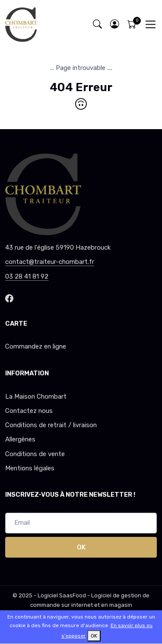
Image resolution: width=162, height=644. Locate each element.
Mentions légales (30, 468)
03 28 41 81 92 (27, 276)
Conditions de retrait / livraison (51, 425)
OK (81, 547)
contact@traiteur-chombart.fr (50, 262)
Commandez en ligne (36, 346)
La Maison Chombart (36, 397)
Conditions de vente (35, 454)
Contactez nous (29, 411)
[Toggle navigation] (151, 24)
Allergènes (20, 439)
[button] (114, 24)
